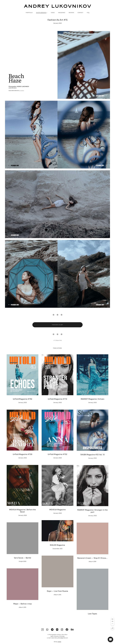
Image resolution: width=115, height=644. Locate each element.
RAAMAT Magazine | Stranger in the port (92, 514)
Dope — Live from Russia (57, 594)
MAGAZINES (62, 13)
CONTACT (80, 13)
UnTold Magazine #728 (22, 458)
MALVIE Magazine (57, 548)
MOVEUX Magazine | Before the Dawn (23, 514)
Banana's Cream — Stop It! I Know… (92, 561)
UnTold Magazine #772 (57, 402)
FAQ (88, 13)
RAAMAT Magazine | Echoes (93, 402)
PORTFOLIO (29, 13)
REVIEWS (71, 13)
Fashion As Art (57, 328)
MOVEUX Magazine (57, 513)
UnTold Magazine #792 (23, 402)
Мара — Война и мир (23, 607)
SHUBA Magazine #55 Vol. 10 (93, 458)
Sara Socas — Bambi (23, 561)
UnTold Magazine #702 (57, 458)
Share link (58, 344)
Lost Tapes (93, 617)
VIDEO (53, 13)
